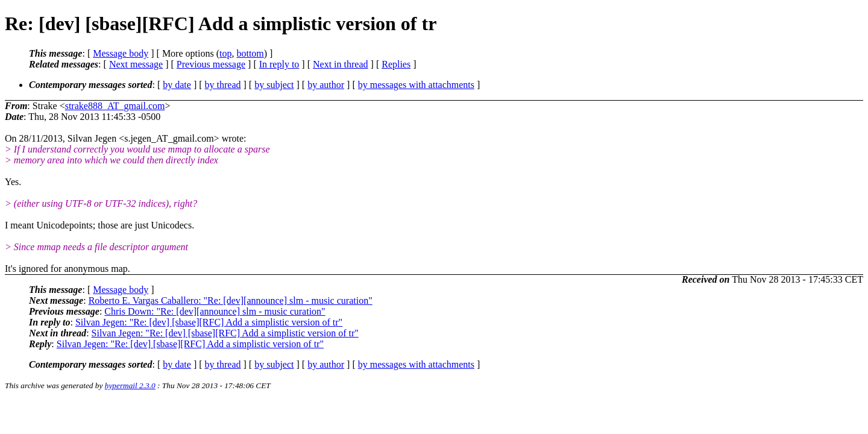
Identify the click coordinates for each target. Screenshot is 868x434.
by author (326, 85)
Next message (136, 64)
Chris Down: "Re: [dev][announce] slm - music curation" (215, 311)
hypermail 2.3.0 (130, 385)
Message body (121, 53)
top (225, 53)
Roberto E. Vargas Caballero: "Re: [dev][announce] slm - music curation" (231, 300)
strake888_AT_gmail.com (115, 106)
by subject (274, 85)
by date (177, 85)
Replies (396, 64)
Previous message (211, 64)
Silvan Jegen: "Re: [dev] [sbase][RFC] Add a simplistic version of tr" (209, 322)
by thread (223, 85)
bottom (250, 53)
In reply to (279, 64)
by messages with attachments (416, 85)
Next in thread (341, 64)
